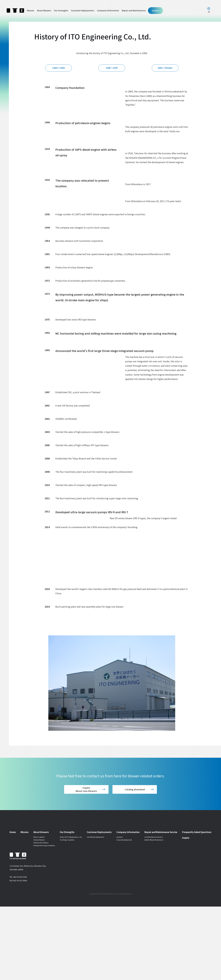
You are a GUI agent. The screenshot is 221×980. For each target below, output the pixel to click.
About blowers (41, 906)
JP (209, 12)
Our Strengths (61, 10)
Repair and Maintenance (134, 10)
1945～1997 (113, 75)
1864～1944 (60, 75)
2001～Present (166, 75)
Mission (31, 10)
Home (13, 906)
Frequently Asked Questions (197, 906)
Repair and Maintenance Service (161, 906)
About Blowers (44, 10)
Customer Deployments (83, 10)
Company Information (108, 10)
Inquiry (156, 10)
